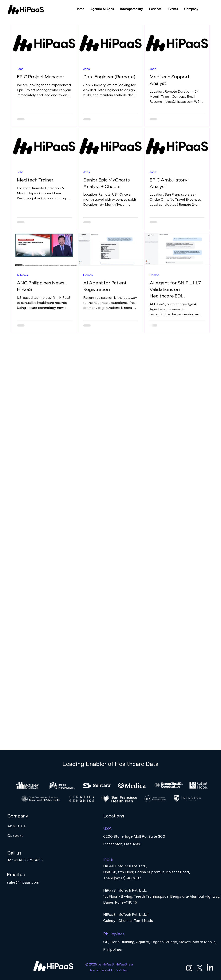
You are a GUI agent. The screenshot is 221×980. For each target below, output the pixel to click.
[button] (102, 9)
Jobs (20, 69)
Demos (88, 275)
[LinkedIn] (210, 968)
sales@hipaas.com (23, 882)
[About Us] (59, 826)
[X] (200, 968)
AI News (22, 275)
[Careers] (59, 836)
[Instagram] (189, 968)
